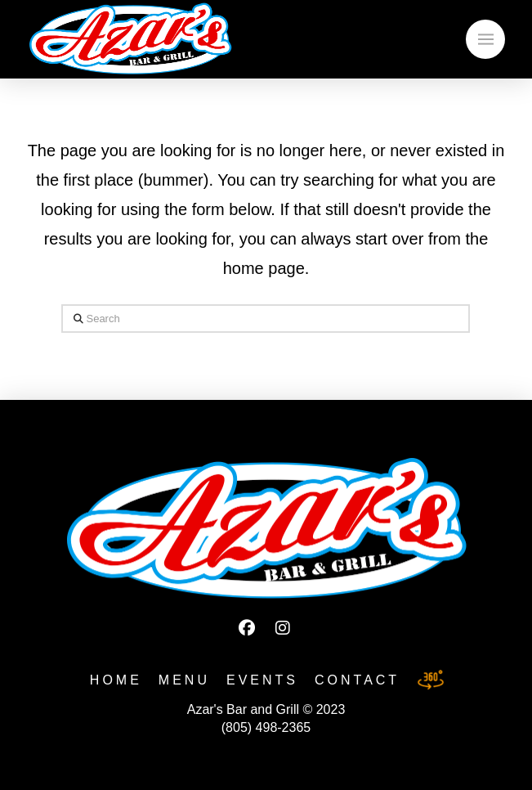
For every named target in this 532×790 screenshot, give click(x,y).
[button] (485, 39)
